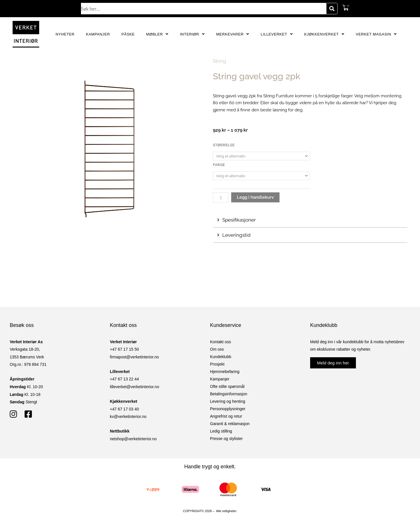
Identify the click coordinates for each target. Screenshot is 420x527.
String (220, 61)
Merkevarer (233, 34)
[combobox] (204, 9)
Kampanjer (98, 34)
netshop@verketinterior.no (133, 439)
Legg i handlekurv (255, 197)
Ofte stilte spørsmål (227, 386)
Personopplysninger (228, 409)
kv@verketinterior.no (128, 417)
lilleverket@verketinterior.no (134, 387)
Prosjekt (217, 364)
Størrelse (224, 145)
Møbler (157, 34)
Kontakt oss (220, 342)
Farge (219, 165)
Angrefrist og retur (226, 416)
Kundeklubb (221, 357)
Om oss (217, 349)
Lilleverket (277, 34)
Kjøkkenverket (324, 34)
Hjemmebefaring (225, 372)
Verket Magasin (376, 34)
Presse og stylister (226, 439)
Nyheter (65, 34)
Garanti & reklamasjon (230, 424)
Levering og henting (228, 401)
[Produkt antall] (221, 197)
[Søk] (332, 9)
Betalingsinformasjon (229, 394)
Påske (128, 34)
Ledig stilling (221, 431)
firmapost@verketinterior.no (134, 357)
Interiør (192, 34)
